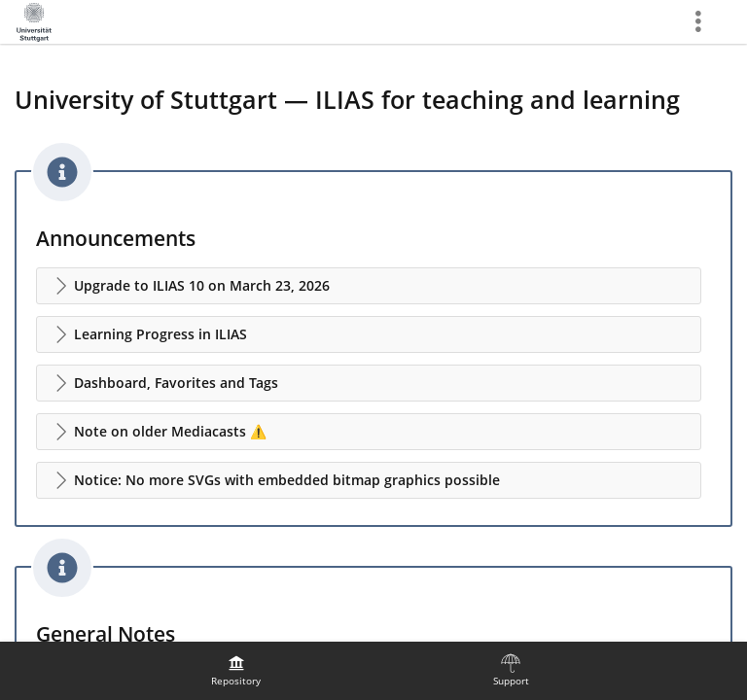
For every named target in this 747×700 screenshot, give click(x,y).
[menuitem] (236, 671)
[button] (369, 286)
